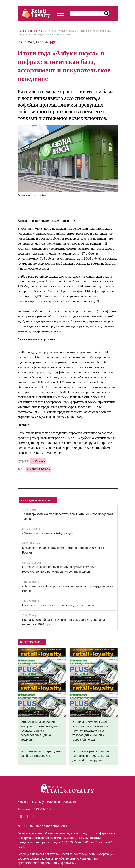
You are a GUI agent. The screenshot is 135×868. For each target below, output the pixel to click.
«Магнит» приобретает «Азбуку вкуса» (49, 533)
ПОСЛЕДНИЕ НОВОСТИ (36, 501)
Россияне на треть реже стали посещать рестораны (58, 605)
